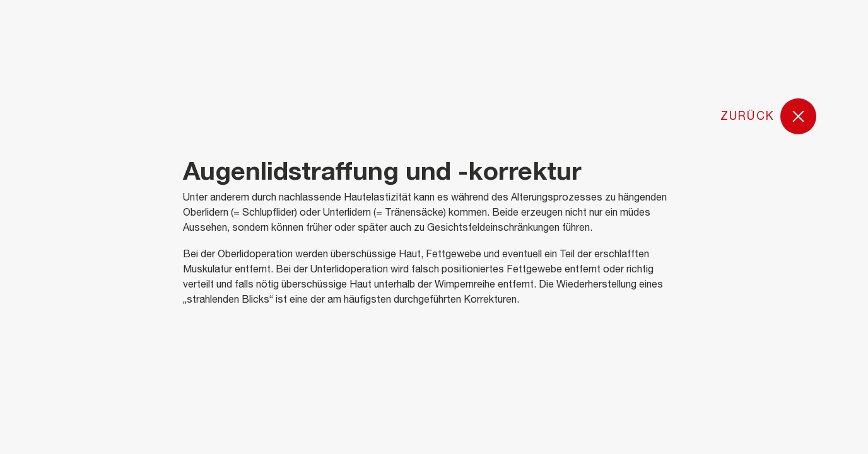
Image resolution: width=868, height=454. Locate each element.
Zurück (769, 117)
